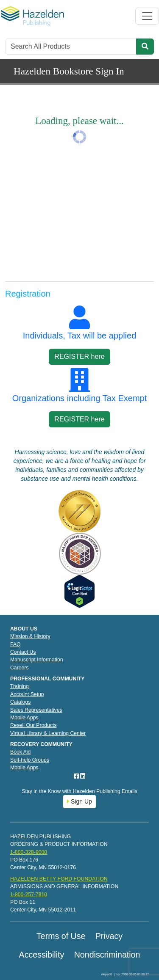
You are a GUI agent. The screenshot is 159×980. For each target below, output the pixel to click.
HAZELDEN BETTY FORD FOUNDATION (59, 879)
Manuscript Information (37, 660)
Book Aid (20, 752)
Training (20, 686)
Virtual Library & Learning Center (48, 733)
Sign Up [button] (79, 801)
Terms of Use (61, 936)
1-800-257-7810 (29, 895)
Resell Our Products (33, 725)
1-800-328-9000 (29, 852)
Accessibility (42, 955)
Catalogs (20, 702)
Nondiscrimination (107, 955)
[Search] (71, 47)
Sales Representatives (36, 710)
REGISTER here (79, 356)
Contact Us (23, 652)
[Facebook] (77, 776)
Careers (20, 668)
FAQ (15, 644)
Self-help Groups (30, 760)
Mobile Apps (24, 718)
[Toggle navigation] (147, 16)
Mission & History (30, 636)
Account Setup (27, 694)
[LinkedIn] (83, 776)
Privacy (109, 936)
